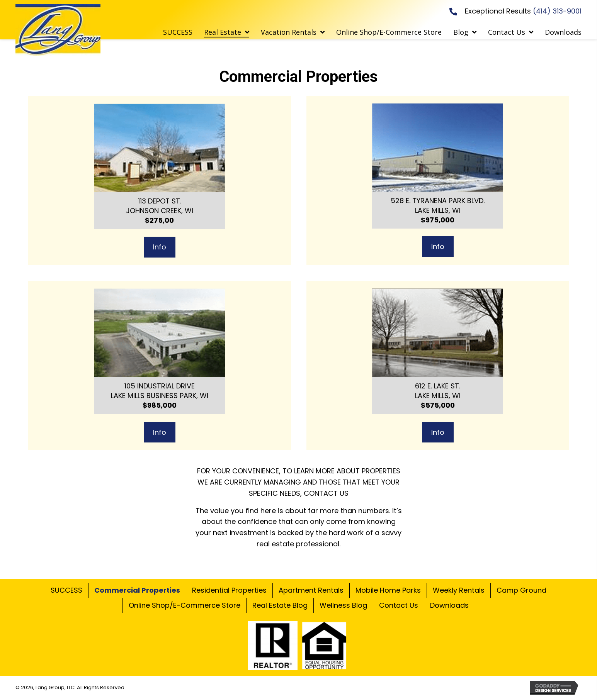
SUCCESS (66, 590)
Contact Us (399, 605)
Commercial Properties (137, 590)
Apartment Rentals (311, 590)
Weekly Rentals (459, 590)
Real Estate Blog (280, 605)
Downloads (449, 605)
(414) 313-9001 (557, 11)
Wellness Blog (343, 605)
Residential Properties (229, 590)
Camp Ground (521, 590)
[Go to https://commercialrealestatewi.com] (58, 30)
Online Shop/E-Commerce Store (185, 605)
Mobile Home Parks (388, 590)
